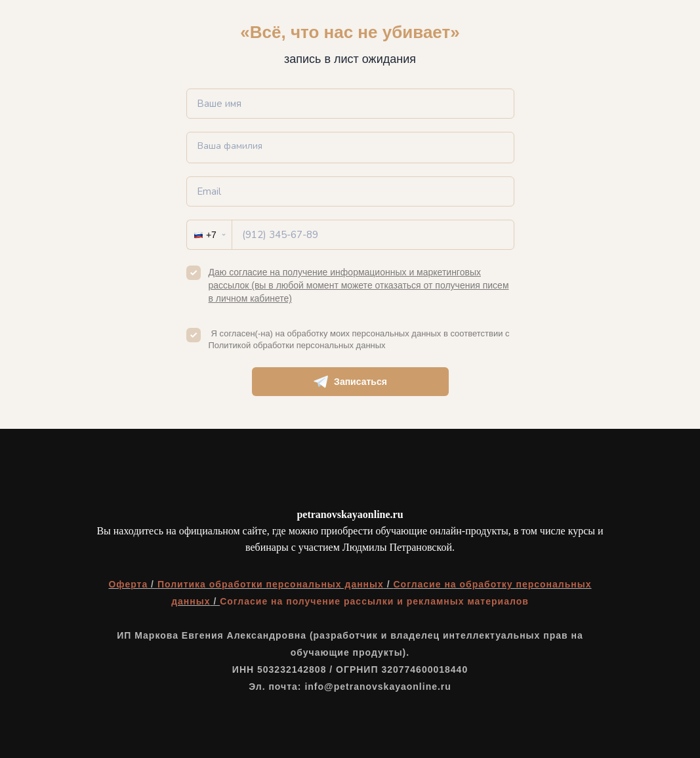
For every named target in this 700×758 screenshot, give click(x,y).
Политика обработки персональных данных (271, 584)
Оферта (130, 584)
